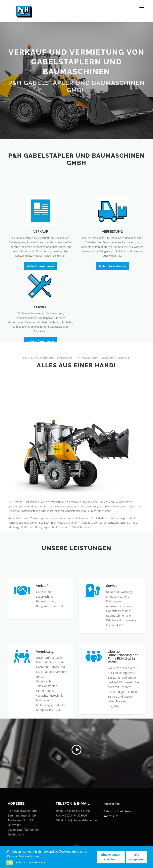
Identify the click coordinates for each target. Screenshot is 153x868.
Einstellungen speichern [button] (111, 857)
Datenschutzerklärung (118, 811)
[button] (9, 863)
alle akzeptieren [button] (137, 857)
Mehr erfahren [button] (29, 856)
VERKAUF (41, 267)
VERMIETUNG (112, 267)
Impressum (111, 816)
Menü (142, 7)
